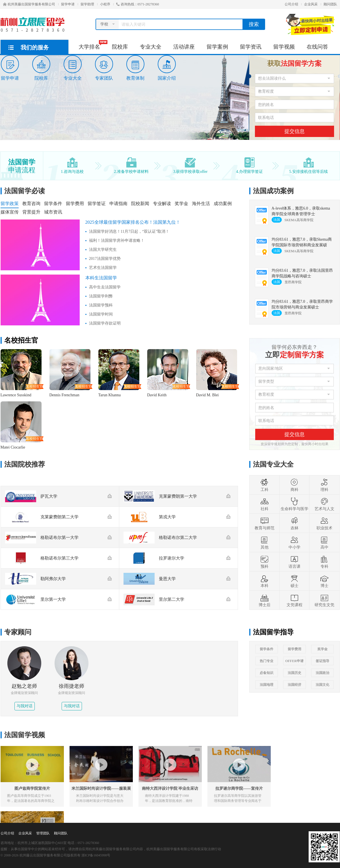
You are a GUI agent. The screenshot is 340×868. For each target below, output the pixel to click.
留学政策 (10, 204)
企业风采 (311, 4)
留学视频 (284, 47)
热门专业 (267, 661)
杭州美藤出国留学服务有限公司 (29, 4)
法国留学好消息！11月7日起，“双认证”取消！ (129, 231)
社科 (265, 504)
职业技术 (324, 523)
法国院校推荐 (25, 464)
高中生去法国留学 (105, 287)
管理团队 (43, 833)
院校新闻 (140, 204)
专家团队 (104, 68)
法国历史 (294, 673)
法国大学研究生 (103, 250)
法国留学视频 (25, 735)
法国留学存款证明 (105, 323)
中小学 (294, 543)
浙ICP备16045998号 (96, 855)
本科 (265, 581)
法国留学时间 (101, 314)
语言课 (294, 562)
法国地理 (267, 685)
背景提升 (31, 212)
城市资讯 (53, 212)
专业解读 (162, 204)
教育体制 (135, 68)
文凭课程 (294, 600)
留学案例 (217, 47)
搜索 (254, 24)
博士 (324, 581)
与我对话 (25, 706)
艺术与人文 (324, 504)
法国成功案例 (273, 191)
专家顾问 (18, 632)
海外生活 (201, 204)
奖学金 (181, 204)
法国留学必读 (25, 191)
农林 (294, 523)
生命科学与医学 (294, 504)
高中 (324, 543)
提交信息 (294, 131)
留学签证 (97, 204)
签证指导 (322, 661)
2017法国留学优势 (105, 259)
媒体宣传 (10, 212)
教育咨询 (31, 204)
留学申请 (68, 4)
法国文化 (322, 685)
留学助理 (87, 4)
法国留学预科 (101, 305)
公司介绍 (291, 4)
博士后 (265, 600)
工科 (265, 485)
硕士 (294, 581)
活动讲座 (184, 47)
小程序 (105, 4)
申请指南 (118, 204)
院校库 (120, 47)
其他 (265, 543)
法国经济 (294, 685)
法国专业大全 (273, 464)
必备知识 (267, 673)
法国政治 (322, 673)
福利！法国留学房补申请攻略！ (117, 241)
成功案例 (223, 204)
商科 (294, 485)
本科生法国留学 (101, 278)
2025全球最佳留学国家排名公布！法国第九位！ (133, 222)
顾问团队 (330, 4)
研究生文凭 (324, 600)
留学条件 (53, 204)
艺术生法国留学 (103, 268)
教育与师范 (265, 523)
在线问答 (317, 47)
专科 (324, 562)
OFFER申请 (294, 661)
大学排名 (92, 45)
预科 (265, 562)
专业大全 (151, 47)
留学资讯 (251, 47)
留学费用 (75, 204)
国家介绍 (167, 68)
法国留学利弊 (101, 296)
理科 (324, 485)
